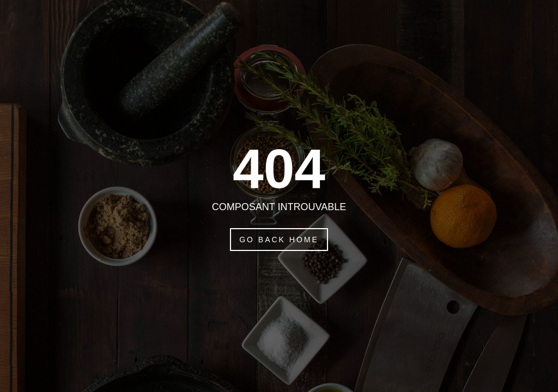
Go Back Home (279, 240)
